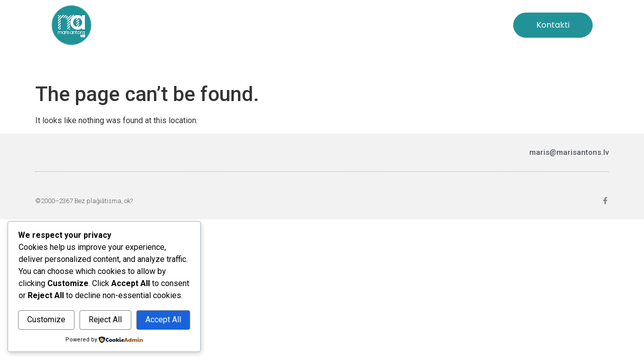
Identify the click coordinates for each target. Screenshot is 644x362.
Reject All (105, 320)
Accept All (163, 320)
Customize (46, 320)
